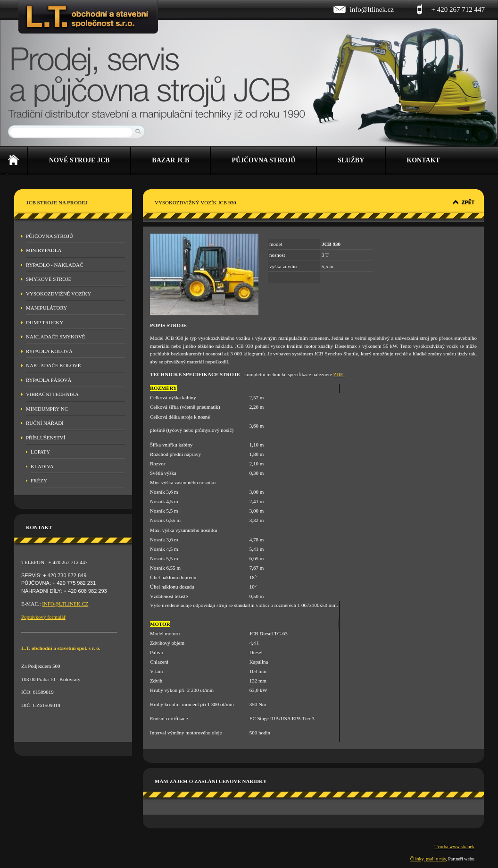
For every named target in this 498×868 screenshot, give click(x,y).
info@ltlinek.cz (372, 9)
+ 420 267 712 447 (458, 9)
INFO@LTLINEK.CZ (65, 604)
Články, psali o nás (428, 859)
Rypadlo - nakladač (54, 265)
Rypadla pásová (49, 380)
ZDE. (339, 374)
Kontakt (423, 160)
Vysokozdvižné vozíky (58, 294)
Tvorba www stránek (455, 847)
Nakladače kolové (53, 365)
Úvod (14, 161)
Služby (351, 160)
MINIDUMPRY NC (47, 409)
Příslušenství (46, 438)
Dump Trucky (45, 322)
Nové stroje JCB (79, 160)
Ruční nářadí (45, 423)
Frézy (39, 480)
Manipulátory (46, 308)
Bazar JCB (170, 160)
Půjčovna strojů (50, 236)
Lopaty (40, 452)
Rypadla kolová (49, 351)
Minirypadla (44, 250)
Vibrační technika (52, 394)
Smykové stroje (49, 279)
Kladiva (42, 466)
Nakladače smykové (56, 337)
